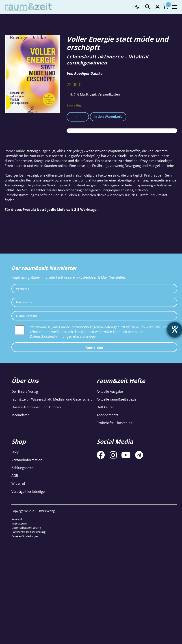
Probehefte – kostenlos (114, 423)
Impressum (19, 523)
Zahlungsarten (23, 468)
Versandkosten (109, 94)
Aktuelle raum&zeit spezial (117, 399)
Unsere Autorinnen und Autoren (36, 407)
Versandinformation (27, 460)
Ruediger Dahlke (88, 73)
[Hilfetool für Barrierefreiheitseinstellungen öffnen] (175, 329)
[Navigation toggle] (175, 7)
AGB (15, 476)
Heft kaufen (106, 407)
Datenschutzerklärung (26, 528)
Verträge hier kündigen (29, 491)
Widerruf (18, 483)
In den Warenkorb (108, 116)
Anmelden (94, 348)
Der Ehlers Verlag (25, 391)
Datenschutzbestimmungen (51, 336)
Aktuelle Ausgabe (110, 391)
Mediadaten (21, 415)
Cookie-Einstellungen (25, 536)
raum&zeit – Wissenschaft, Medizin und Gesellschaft (52, 399)
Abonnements (107, 415)
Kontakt (17, 519)
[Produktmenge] (78, 117)
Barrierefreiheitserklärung (28, 532)
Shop (15, 452)
